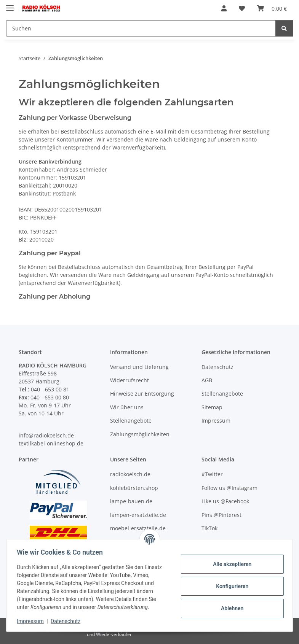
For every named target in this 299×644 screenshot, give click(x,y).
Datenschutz (67, 621)
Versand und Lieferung (139, 367)
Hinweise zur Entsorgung (142, 394)
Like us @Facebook (225, 501)
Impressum (32, 621)
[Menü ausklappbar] (10, 5)
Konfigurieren (230, 586)
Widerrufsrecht (130, 380)
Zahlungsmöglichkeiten (140, 434)
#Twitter (212, 474)
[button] (224, 8)
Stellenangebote (131, 421)
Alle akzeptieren (230, 564)
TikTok (209, 528)
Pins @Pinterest (221, 515)
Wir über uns (127, 407)
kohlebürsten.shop (134, 488)
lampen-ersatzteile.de (138, 515)
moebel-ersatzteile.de (138, 528)
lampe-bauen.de (131, 501)
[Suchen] (141, 28)
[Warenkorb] (272, 8)
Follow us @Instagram (229, 488)
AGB (207, 380)
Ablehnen (230, 608)
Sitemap (212, 407)
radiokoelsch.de (130, 474)
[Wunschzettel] (242, 8)
